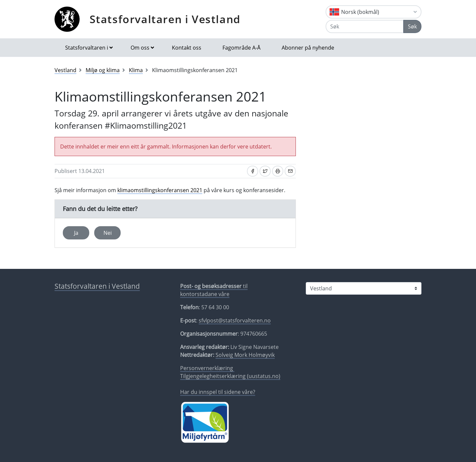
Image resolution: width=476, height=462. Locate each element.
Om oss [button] (140, 48)
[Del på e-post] (290, 171)
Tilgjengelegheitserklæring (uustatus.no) (230, 376)
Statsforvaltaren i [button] (87, 48)
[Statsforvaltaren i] (364, 288)
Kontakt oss (187, 48)
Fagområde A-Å (241, 48)
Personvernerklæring (207, 368)
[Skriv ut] (278, 171)
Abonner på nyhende (308, 48)
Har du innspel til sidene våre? (218, 392)
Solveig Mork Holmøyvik (245, 355)
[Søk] (365, 26)
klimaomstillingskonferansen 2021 (160, 190)
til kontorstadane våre (214, 290)
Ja (76, 233)
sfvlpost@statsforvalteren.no (235, 320)
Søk (412, 26)
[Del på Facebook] (253, 171)
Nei (108, 233)
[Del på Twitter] (265, 171)
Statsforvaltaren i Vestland (165, 19)
